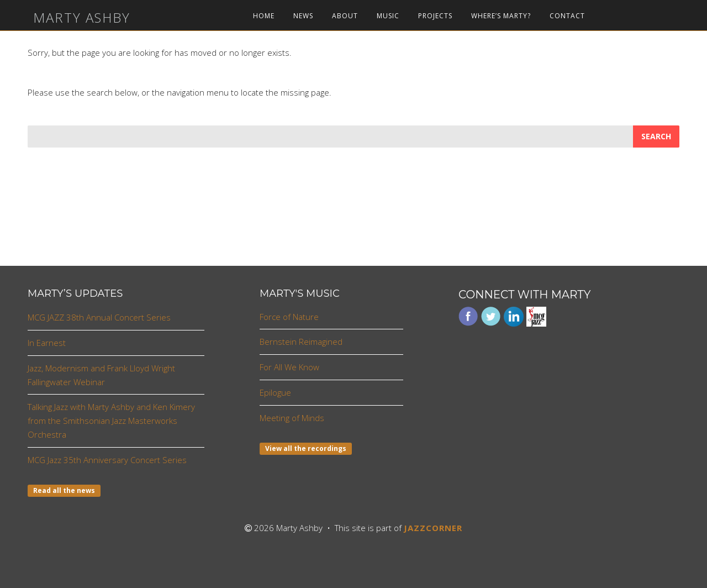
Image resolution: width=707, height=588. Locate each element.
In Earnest (47, 343)
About (345, 16)
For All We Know (289, 367)
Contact (567, 16)
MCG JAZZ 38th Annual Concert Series (99, 317)
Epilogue (275, 392)
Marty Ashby (82, 17)
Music (388, 16)
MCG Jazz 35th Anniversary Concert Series (107, 460)
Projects (435, 16)
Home (264, 16)
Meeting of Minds (292, 418)
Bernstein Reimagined (301, 342)
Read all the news (64, 490)
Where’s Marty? (501, 16)
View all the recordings (306, 448)
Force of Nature (289, 317)
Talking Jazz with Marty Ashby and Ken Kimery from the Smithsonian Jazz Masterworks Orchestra (111, 421)
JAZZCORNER (433, 528)
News (303, 16)
